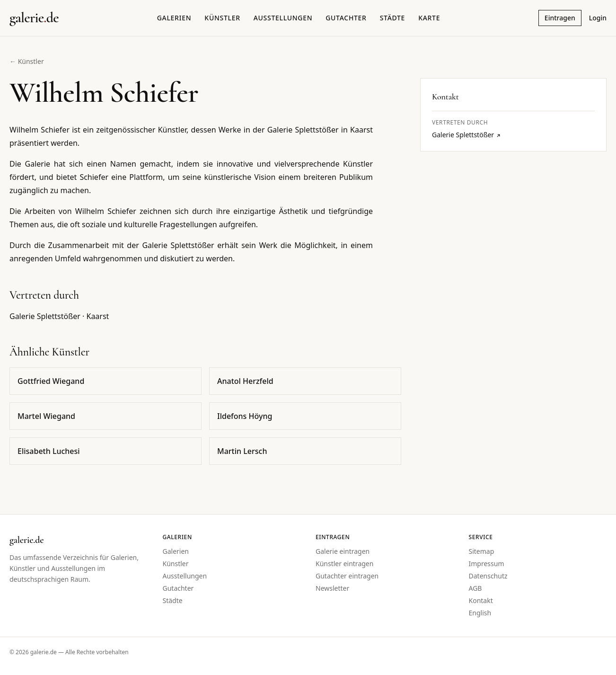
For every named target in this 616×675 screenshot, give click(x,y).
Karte (429, 18)
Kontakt (481, 600)
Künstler (222, 18)
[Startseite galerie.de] (34, 18)
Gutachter (346, 18)
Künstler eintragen (344, 564)
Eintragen (560, 18)
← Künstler (27, 61)
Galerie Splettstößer (466, 135)
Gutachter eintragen (347, 576)
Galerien (174, 18)
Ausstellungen (283, 18)
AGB (475, 588)
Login (598, 18)
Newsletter (332, 588)
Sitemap (482, 551)
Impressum (487, 564)
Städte (392, 18)
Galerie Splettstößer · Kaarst (59, 316)
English (480, 613)
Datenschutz (488, 576)
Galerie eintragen (343, 551)
